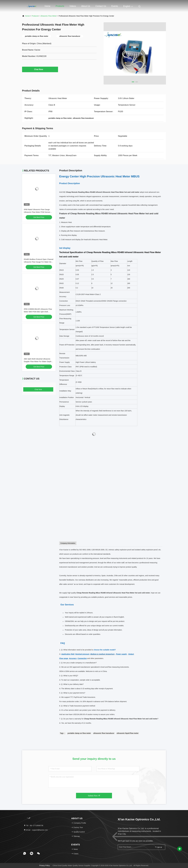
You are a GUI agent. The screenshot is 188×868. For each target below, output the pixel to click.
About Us (86, 6)
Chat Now (40, 69)
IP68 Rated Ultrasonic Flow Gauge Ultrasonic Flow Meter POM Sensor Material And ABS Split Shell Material (38, 212)
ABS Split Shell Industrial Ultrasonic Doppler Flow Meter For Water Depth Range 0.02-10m (38, 362)
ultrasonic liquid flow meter (128, 733)
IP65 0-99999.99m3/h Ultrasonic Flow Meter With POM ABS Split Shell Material (38, 312)
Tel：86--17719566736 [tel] (33, 826)
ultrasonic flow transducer (104, 733)
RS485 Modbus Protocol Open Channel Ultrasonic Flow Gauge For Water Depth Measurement (39, 262)
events (115, 6)
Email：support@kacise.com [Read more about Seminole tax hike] (36, 830)
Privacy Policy (45, 865)
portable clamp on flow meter (79, 733)
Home (47, 6)
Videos (73, 6)
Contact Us (101, 6)
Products (60, 6)
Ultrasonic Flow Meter (48, 16)
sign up (158, 847)
